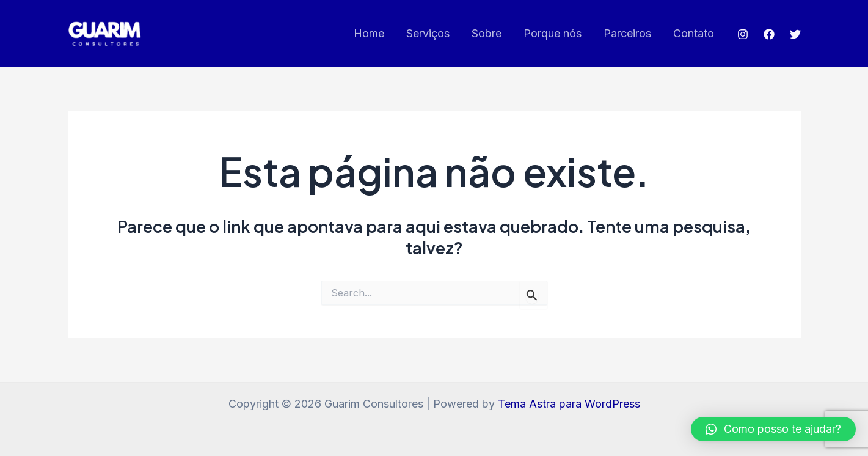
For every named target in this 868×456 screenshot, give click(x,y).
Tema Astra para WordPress (569, 404)
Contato (694, 33)
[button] (773, 429)
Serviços (428, 33)
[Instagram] (743, 34)
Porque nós (553, 33)
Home (369, 33)
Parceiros (627, 33)
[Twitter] (795, 34)
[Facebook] (769, 34)
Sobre (487, 33)
